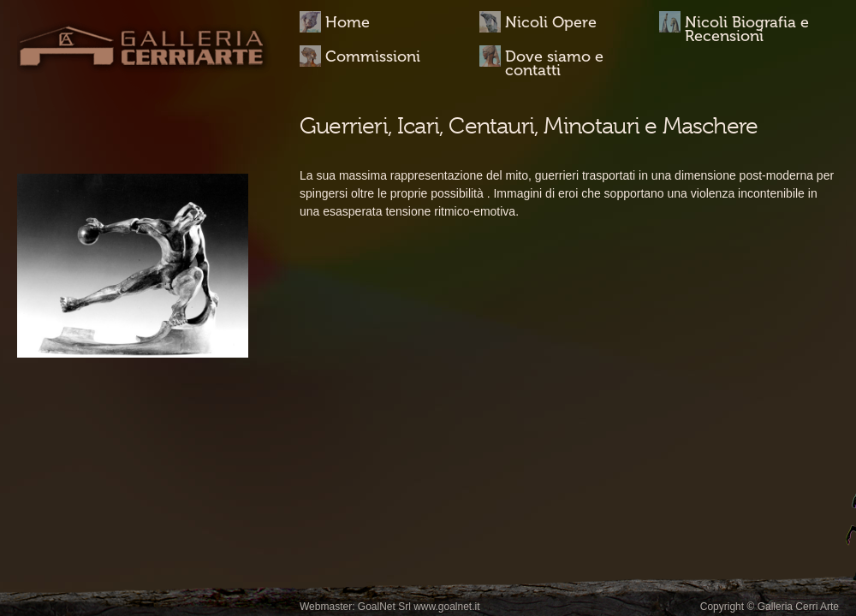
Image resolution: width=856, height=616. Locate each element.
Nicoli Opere (551, 22)
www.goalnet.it (446, 607)
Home (348, 22)
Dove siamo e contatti (554, 62)
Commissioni (373, 56)
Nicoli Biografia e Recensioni (747, 28)
